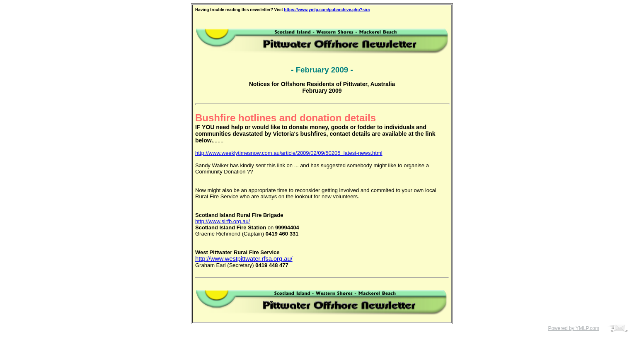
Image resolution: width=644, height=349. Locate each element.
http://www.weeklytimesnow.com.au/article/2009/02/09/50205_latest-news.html (289, 153)
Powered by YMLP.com (574, 328)
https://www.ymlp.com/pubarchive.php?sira (327, 10)
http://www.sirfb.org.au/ (223, 221)
